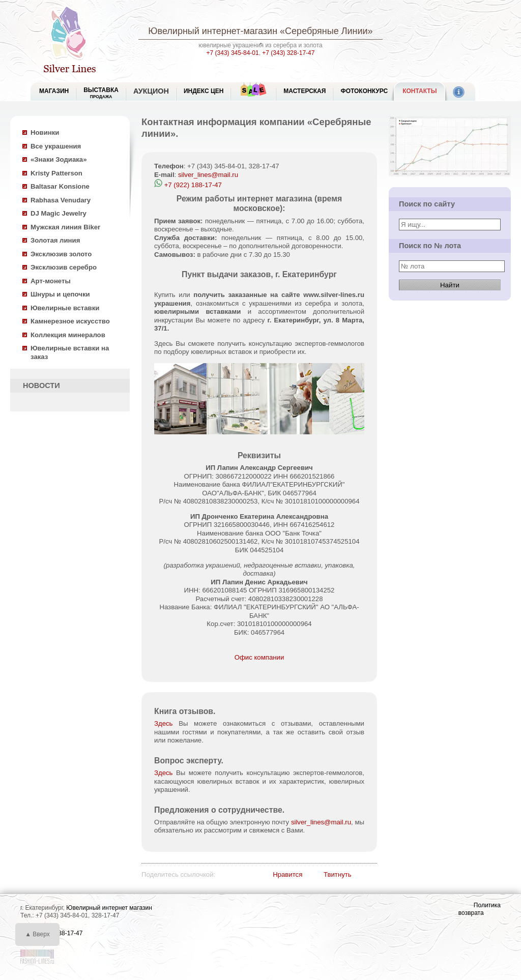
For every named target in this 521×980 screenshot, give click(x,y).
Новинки (45, 132)
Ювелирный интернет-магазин (213, 31)
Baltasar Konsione (60, 186)
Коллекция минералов (68, 335)
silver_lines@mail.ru (208, 175)
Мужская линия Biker (65, 227)
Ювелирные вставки (65, 308)
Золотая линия (55, 240)
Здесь (163, 723)
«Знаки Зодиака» (59, 159)
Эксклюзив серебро (64, 267)
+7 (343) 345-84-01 (233, 53)
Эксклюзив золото (61, 254)
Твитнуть (338, 874)
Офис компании (259, 657)
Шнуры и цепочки (60, 294)
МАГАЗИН (54, 91)
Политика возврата (480, 909)
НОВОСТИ (41, 385)
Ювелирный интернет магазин (109, 908)
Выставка (101, 93)
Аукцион (151, 91)
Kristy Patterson (56, 173)
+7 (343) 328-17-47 (288, 53)
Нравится (287, 874)
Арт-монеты (51, 281)
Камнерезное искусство (70, 321)
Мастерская (305, 91)
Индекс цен (204, 91)
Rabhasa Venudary (61, 200)
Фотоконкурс (364, 91)
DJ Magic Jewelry (59, 213)
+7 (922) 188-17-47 (188, 185)
